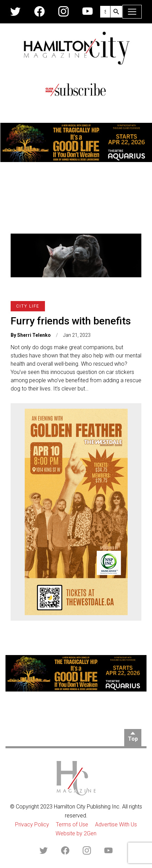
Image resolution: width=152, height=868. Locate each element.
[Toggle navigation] (132, 12)
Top (133, 739)
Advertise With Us (116, 824)
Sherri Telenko (34, 335)
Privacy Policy (32, 824)
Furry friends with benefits (71, 321)
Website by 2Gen (76, 833)
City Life (28, 306)
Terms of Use (72, 824)
